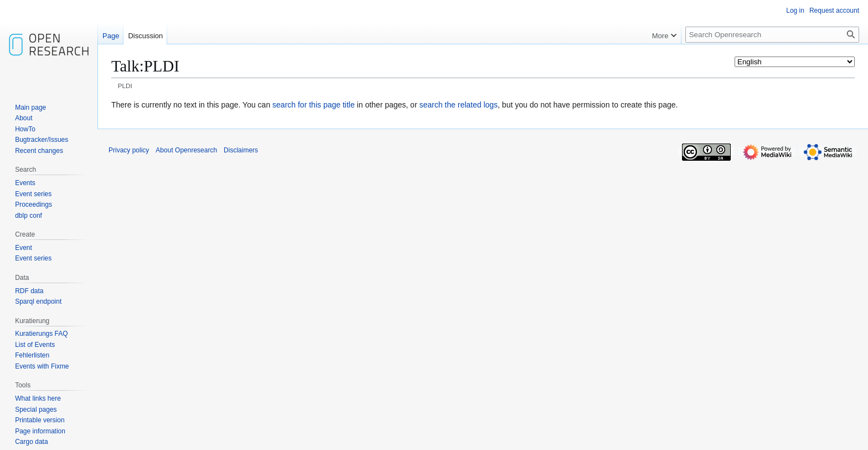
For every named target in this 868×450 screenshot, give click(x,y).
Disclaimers (241, 150)
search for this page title (314, 105)
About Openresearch (186, 150)
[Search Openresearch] (772, 35)
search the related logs (458, 105)
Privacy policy (129, 150)
